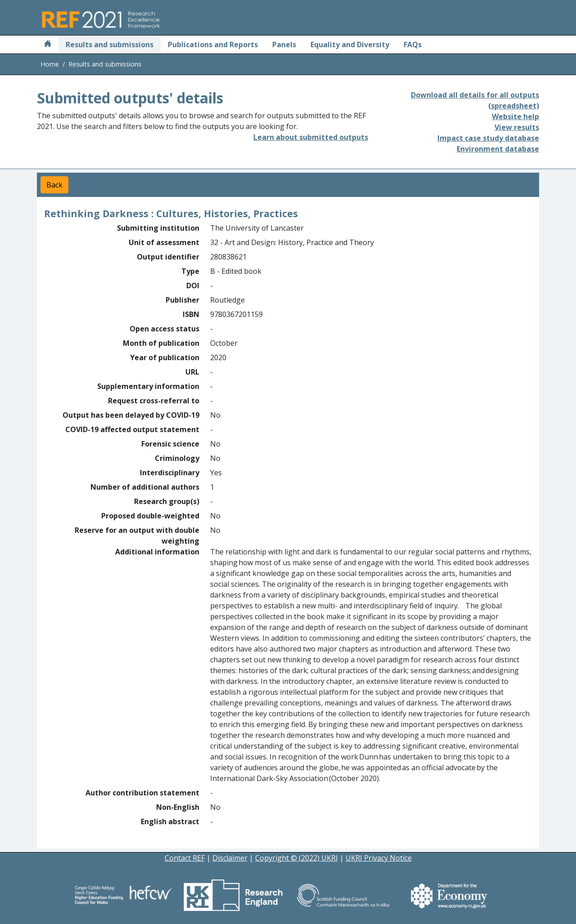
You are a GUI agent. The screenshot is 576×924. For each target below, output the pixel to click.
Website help (515, 116)
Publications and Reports (213, 45)
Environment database (498, 149)
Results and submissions (110, 45)
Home (50, 64)
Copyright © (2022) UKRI (297, 858)
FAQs (413, 45)
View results (517, 127)
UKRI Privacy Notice (379, 858)
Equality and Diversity (350, 45)
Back (54, 185)
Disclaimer (230, 858)
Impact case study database (488, 138)
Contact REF (185, 858)
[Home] (48, 45)
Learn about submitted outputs (311, 137)
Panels (284, 45)
